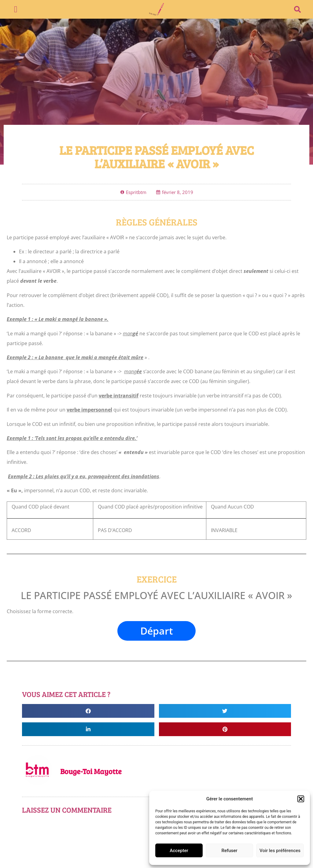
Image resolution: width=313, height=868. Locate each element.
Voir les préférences (280, 851)
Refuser (229, 851)
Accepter (179, 851)
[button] (301, 799)
